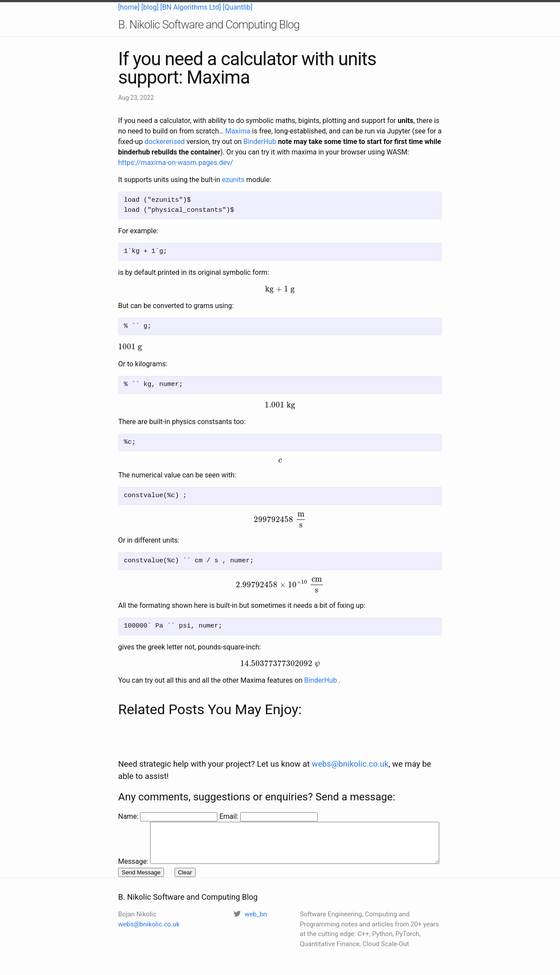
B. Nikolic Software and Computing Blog (209, 25)
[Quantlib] (238, 7)
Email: (229, 798)
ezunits (233, 180)
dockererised (164, 142)
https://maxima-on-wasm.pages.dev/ (176, 163)
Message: (133, 808)
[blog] (150, 7)
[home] (129, 7)
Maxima (238, 131)
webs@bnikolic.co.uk (350, 746)
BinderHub (260, 142)
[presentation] (280, 289)
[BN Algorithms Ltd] (191, 7)
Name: (129, 798)
